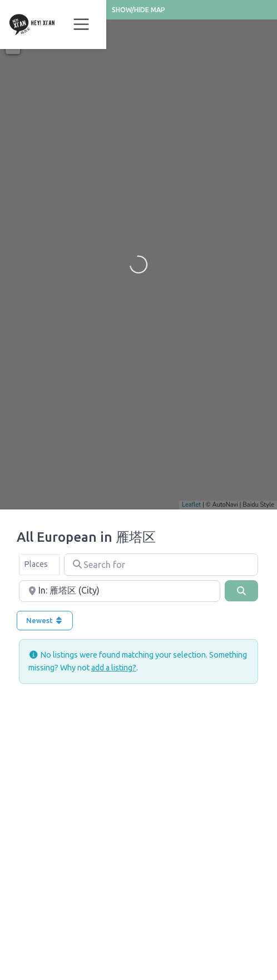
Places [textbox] (36, 564)
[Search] (241, 591)
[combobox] (39, 565)
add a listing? (114, 668)
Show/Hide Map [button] (138, 10)
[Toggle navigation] (81, 24)
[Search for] (161, 565)
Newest (45, 620)
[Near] (120, 591)
